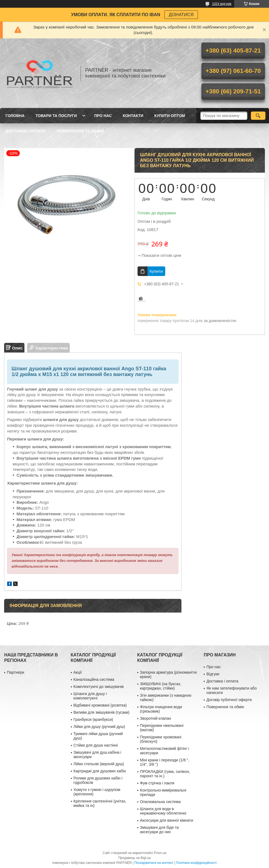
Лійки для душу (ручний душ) (99, 727)
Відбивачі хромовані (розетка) (100, 705)
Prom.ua (160, 853)
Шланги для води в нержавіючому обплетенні (163, 811)
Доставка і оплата (26, 131)
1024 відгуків (222, 4)
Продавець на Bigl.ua (134, 858)
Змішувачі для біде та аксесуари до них (159, 830)
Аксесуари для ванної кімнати (167, 820)
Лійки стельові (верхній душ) (99, 764)
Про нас (103, 116)
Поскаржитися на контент (154, 863)
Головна (15, 116)
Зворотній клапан (155, 718)
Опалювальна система (160, 802)
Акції (78, 672)
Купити (156, 271)
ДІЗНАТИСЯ (181, 15)
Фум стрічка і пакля (157, 783)
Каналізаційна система (94, 679)
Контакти (133, 116)
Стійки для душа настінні (96, 745)
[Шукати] (258, 116)
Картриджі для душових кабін (100, 771)
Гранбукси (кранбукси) (93, 719)
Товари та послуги (56, 116)
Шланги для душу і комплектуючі (90, 696)
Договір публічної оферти (229, 700)
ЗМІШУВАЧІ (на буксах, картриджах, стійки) (161, 686)
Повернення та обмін (80, 131)
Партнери (16, 672)
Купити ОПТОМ (170, 116)
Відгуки (213, 674)
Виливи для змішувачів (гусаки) (102, 712)
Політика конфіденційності (197, 863)
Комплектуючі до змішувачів (99, 687)
